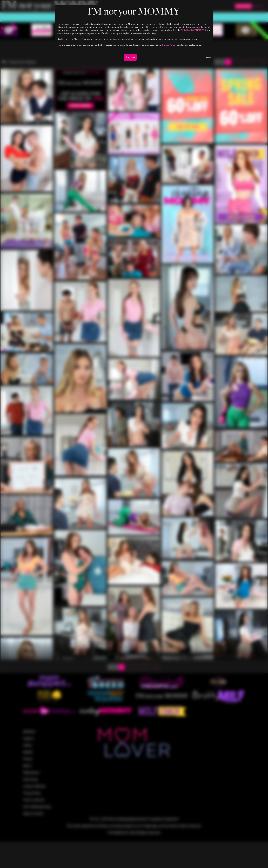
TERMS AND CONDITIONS (193, 30)
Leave (208, 57)
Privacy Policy (169, 45)
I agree (130, 57)
